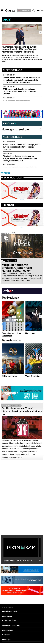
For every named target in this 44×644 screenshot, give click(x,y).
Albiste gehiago (13, 70)
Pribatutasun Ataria (10, 611)
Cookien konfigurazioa (11, 626)
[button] (41, 32)
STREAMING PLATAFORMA (18, 561)
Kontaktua (6, 635)
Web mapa (6, 640)
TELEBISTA (5, 173)
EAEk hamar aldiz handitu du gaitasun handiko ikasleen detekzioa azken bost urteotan (19, 91)
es (42, 11)
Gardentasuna (8, 630)
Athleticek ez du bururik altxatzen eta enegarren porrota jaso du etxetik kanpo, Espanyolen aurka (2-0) (20, 158)
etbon (10, 205)
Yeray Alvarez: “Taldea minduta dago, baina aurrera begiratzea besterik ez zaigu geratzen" (21, 147)
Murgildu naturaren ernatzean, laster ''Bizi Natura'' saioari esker (17, 268)
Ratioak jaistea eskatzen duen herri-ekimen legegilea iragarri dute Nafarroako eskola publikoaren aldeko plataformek (21, 80)
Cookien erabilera (9, 621)
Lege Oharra (7, 616)
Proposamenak (13, 178)
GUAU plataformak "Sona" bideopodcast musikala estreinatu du (22, 411)
